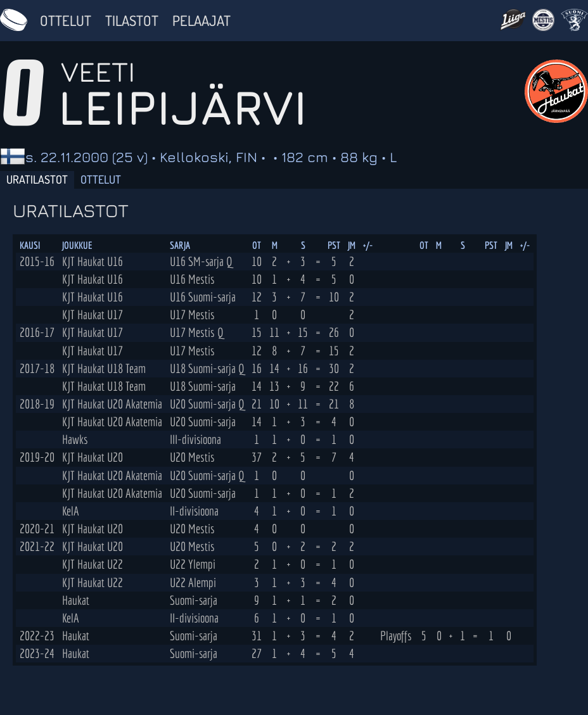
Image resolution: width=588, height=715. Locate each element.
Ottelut (66, 20)
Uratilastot (37, 179)
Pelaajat (201, 20)
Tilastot (132, 20)
